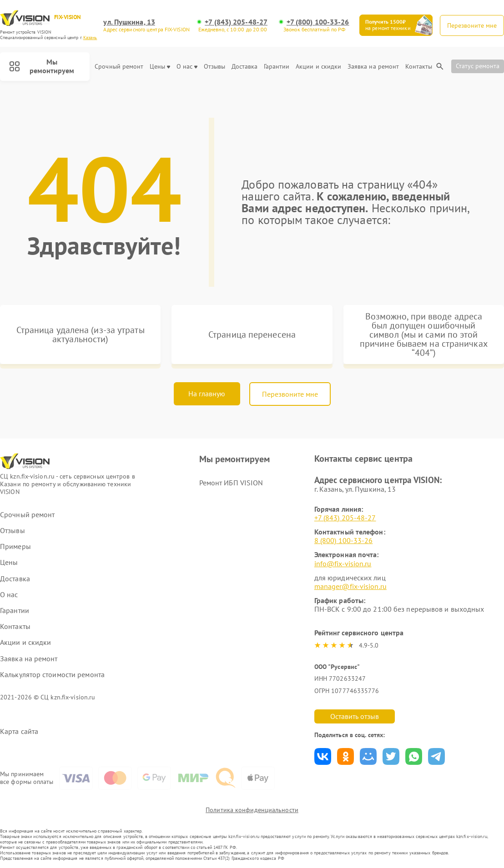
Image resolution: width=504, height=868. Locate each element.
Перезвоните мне (290, 394)
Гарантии (277, 67)
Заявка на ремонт (373, 67)
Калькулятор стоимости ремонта (52, 675)
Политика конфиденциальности (252, 810)
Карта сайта (19, 731)
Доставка (245, 67)
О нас (187, 67)
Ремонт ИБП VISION (231, 483)
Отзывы (215, 67)
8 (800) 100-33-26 (344, 540)
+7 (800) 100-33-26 (318, 22)
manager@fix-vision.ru (350, 586)
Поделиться (323, 756)
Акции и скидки (318, 67)
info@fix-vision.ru (343, 564)
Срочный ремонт (119, 67)
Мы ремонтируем (42, 66)
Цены (160, 67)
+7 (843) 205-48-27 (236, 22)
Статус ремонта (478, 66)
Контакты (419, 67)
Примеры (15, 546)
